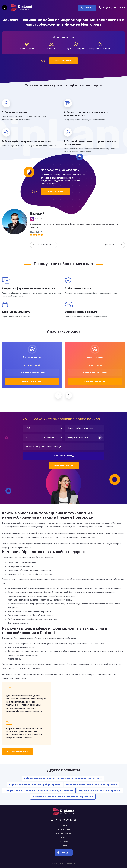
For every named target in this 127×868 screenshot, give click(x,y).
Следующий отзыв (112, 245)
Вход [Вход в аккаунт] (86, 8)
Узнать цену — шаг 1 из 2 (64, 466)
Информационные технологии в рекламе (100, 791)
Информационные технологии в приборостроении (35, 784)
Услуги (64, 826)
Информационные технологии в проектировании (92, 784)
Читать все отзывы (55, 192)
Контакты (64, 842)
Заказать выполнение (32, 381)
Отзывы (64, 846)
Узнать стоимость (64, 61)
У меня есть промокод (64, 456)
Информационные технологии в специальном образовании (63, 797)
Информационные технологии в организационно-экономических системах (63, 778)
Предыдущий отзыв (44, 245)
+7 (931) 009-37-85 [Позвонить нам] (112, 8)
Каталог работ (64, 834)
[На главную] (21, 8)
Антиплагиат (64, 830)
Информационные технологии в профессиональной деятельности (39, 791)
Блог (64, 838)
